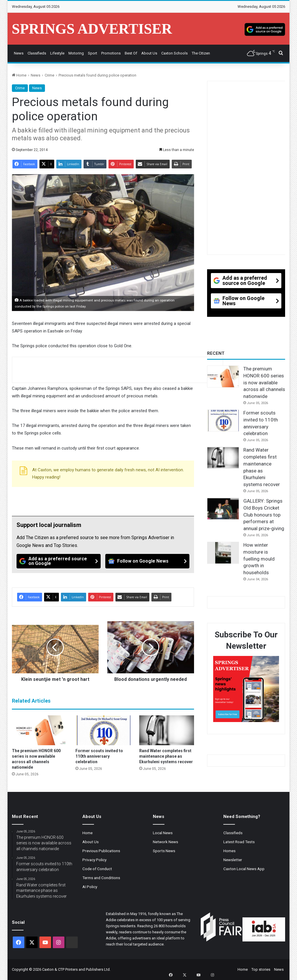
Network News (165, 842)
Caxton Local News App (244, 869)
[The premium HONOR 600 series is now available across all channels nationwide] (39, 730)
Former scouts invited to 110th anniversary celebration (99, 756)
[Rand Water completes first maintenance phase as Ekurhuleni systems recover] (167, 730)
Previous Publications (101, 851)
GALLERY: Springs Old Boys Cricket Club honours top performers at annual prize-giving (264, 515)
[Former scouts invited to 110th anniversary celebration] (103, 730)
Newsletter (233, 860)
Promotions (111, 53)
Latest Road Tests (239, 842)
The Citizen (201, 53)
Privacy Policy (94, 860)
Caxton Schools (174, 53)
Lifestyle (57, 53)
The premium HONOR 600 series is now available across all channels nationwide (264, 382)
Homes (229, 851)
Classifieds (37, 53)
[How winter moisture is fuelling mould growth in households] (223, 553)
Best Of (131, 53)
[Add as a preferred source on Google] (265, 29)
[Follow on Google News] (147, 561)
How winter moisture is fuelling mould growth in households (259, 559)
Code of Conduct (97, 869)
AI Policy (90, 887)
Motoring (76, 53)
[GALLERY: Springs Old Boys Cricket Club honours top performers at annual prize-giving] (223, 509)
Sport (93, 53)
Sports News (164, 851)
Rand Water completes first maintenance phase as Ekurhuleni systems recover (166, 756)
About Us (149, 53)
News (19, 53)
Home (19, 75)
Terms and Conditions (101, 878)
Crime (49, 75)
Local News (163, 833)
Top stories (261, 969)
